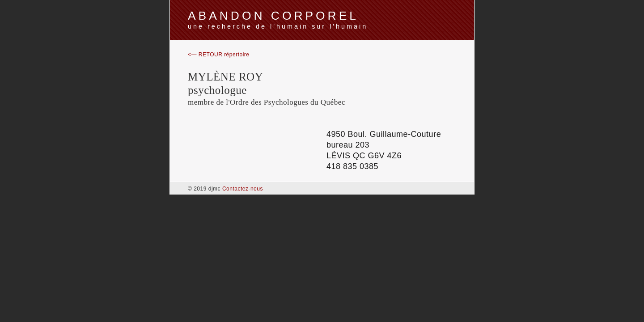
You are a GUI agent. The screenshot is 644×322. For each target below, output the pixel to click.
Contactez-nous (243, 189)
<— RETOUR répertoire (218, 55)
